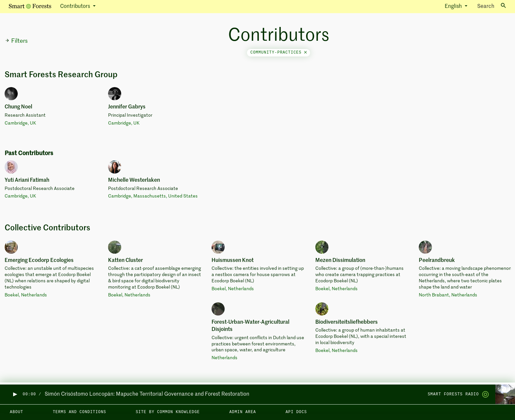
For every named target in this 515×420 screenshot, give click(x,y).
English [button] (454, 7)
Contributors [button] (76, 7)
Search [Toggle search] (492, 6)
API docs (296, 412)
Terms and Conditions (80, 412)
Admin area (243, 412)
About (17, 412)
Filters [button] (16, 41)
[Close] (305, 53)
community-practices (279, 53)
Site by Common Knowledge (168, 412)
